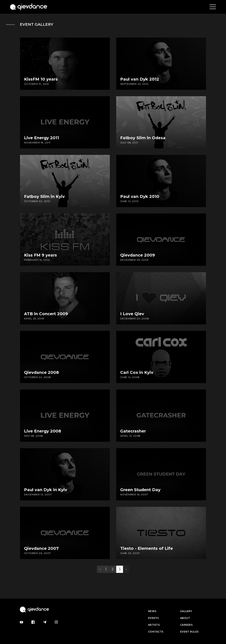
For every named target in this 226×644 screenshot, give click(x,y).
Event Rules (189, 632)
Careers (186, 625)
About (185, 618)
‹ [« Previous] (100, 569)
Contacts (156, 632)
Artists (154, 625)
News (152, 611)
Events (153, 618)
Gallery (186, 611)
